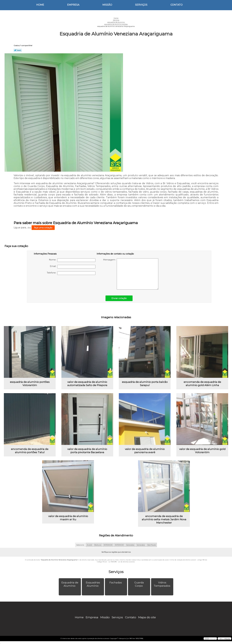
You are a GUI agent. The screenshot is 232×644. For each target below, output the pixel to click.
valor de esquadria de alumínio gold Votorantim (202, 451)
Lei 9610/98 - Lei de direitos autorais (122, 562)
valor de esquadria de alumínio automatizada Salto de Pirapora (87, 384)
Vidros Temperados (162, 584)
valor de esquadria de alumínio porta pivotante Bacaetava (87, 451)
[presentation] (53, 284)
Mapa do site (147, 617)
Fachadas (116, 583)
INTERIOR (108, 545)
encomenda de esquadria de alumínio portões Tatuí (30, 451)
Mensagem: (131, 274)
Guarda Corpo (139, 584)
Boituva (98, 545)
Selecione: (80, 545)
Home (40, 5)
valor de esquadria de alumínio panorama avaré (145, 451)
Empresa (73, 5)
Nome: (72, 260)
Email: (73, 267)
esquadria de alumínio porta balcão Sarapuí (145, 384)
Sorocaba (130, 545)
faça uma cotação (43, 228)
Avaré (89, 545)
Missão (107, 5)
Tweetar (18, 50)
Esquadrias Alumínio (93, 584)
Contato (177, 5)
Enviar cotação (119, 298)
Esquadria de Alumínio (70, 584)
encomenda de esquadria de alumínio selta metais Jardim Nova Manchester (164, 519)
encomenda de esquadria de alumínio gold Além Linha (202, 384)
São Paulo (152, 545)
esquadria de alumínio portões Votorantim (30, 384)
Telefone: (71, 273)
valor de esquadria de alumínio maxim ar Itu (68, 518)
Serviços (141, 5)
